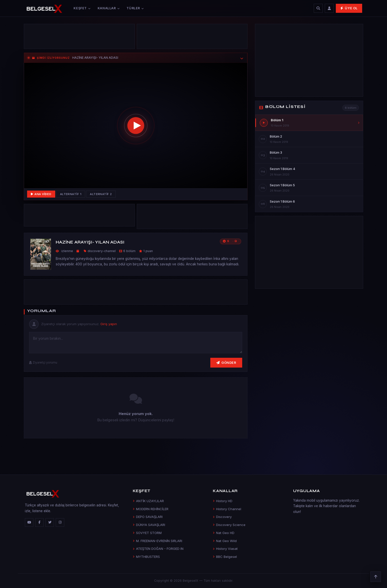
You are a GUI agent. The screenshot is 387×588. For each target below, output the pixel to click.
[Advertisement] (79, 38)
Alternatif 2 (101, 194)
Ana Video (41, 194)
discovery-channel (102, 251)
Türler (135, 8)
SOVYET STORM (147, 533)
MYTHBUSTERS (146, 557)
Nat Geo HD (224, 533)
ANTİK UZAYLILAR (148, 501)
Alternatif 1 (71, 194)
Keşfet (82, 8)
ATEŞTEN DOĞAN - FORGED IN (158, 549)
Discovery (222, 517)
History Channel (227, 509)
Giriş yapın (109, 324)
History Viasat (225, 549)
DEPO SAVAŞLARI (148, 517)
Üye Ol (349, 8)
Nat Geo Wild (225, 541)
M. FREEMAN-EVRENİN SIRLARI (157, 541)
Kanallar (109, 8)
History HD (223, 501)
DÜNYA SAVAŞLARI (149, 525)
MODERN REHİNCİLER (151, 509)
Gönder (226, 363)
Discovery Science (229, 525)
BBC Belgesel (225, 557)
